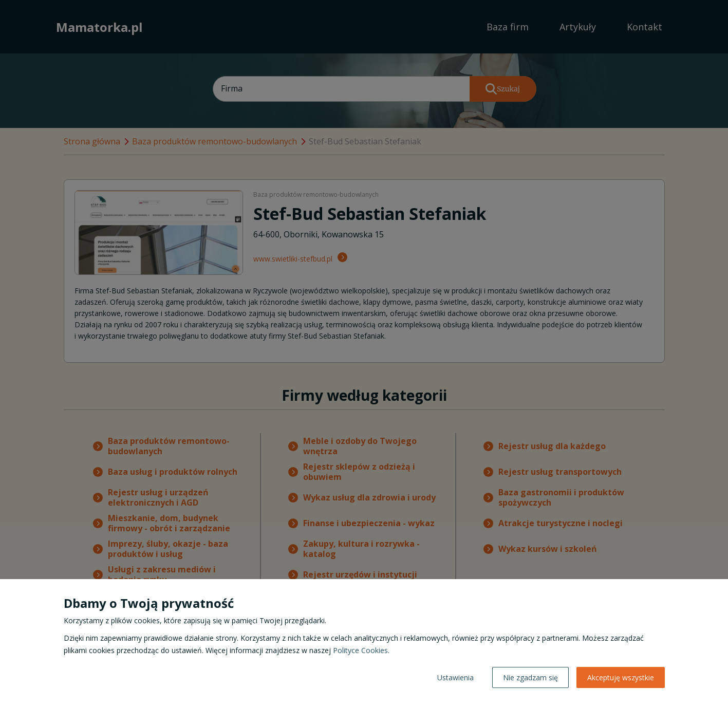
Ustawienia (455, 677)
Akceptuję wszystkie (621, 677)
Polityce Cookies (360, 650)
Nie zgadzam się (530, 677)
